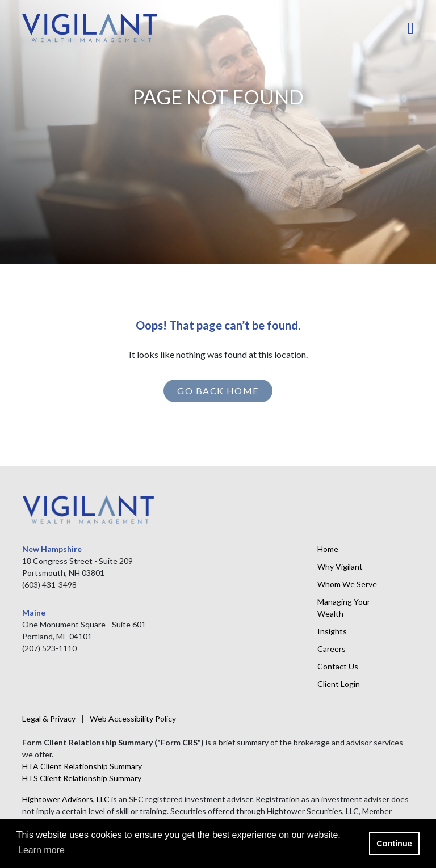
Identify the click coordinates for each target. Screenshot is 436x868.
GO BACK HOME (218, 391)
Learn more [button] (41, 850)
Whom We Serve (347, 584)
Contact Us (338, 666)
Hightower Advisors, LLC (66, 799)
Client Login (339, 684)
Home (328, 549)
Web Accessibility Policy (133, 719)
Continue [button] (394, 844)
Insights (332, 631)
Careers (332, 649)
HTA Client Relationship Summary (82, 766)
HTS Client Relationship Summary (82, 778)
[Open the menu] (411, 28)
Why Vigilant (340, 566)
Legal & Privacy (49, 719)
